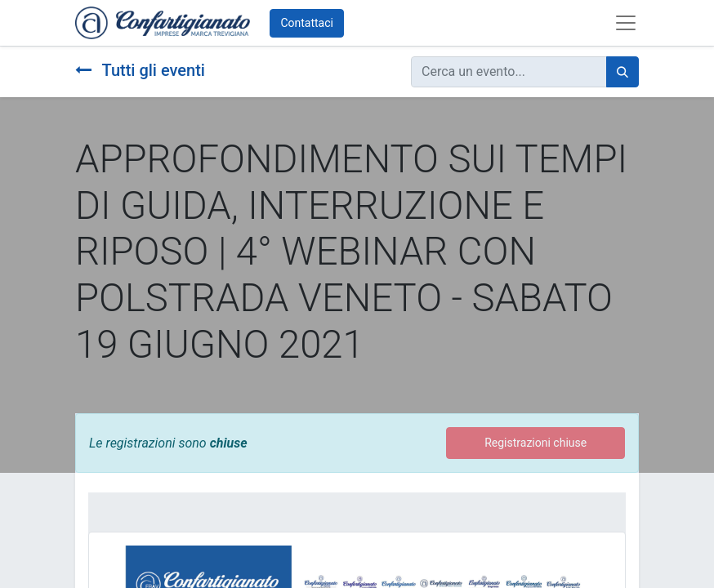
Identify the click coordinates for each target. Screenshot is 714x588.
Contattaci (307, 23)
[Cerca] (623, 72)
